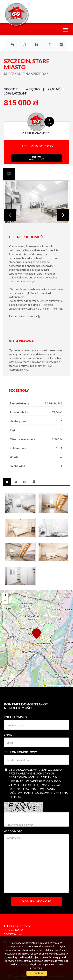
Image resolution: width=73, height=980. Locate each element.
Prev (10, 215)
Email (8, 735)
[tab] (9, 174)
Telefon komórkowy (20, 752)
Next (63, 215)
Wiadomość (13, 831)
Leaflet (47, 686)
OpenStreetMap (59, 686)
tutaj (18, 797)
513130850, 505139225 (36, 146)
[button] (36, 633)
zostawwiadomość (36, 158)
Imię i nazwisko (15, 717)
